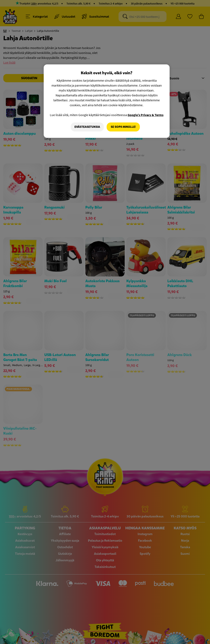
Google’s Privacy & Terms (146, 115)
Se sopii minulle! (123, 127)
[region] (107, 101)
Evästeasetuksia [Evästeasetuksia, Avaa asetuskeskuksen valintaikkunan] (87, 127)
